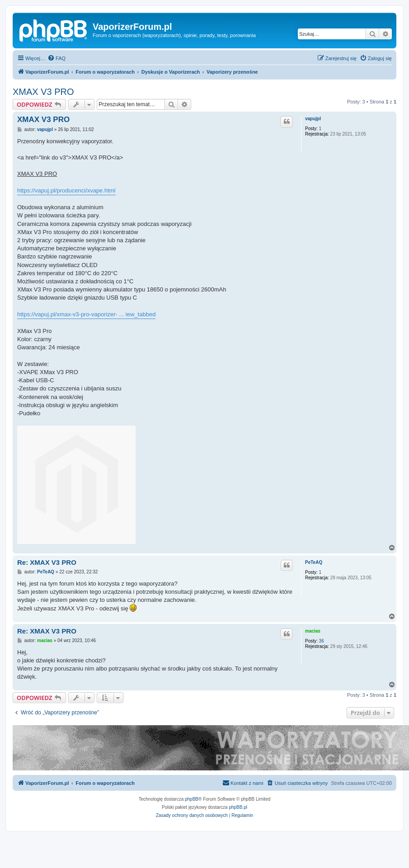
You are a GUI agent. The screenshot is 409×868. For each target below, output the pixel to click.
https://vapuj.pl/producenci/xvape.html (66, 190)
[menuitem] (56, 58)
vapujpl (313, 119)
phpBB (192, 799)
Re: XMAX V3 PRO (47, 562)
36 (322, 641)
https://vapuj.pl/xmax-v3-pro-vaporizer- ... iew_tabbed (86, 314)
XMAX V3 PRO (43, 92)
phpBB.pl (238, 807)
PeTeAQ (314, 562)
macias (313, 631)
